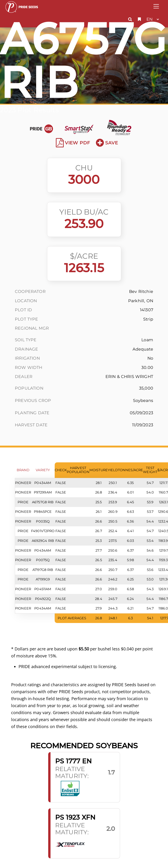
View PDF (73, 143)
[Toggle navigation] (156, 6)
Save (107, 143)
